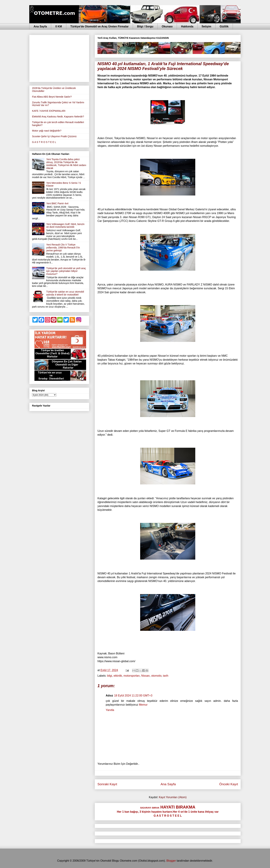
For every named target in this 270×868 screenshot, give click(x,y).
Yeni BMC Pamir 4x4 (57, 203)
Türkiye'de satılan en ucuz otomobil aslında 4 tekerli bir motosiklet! (65, 293)
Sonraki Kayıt (107, 784)
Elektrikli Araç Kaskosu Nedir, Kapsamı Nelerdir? (58, 117)
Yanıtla (110, 710)
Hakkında (187, 26)
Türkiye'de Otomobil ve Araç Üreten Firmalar (100, 26)
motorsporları (132, 676)
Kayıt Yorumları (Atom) (173, 797)
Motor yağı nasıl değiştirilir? (47, 131)
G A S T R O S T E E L (44, 142)
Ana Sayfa (40, 26)
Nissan (145, 676)
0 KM (59, 26)
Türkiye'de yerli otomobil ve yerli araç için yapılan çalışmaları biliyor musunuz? (66, 271)
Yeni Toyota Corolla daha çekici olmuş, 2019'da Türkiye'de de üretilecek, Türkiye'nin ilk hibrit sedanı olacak (66, 164)
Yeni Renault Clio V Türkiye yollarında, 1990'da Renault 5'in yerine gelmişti (63, 248)
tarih (166, 676)
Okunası (167, 26)
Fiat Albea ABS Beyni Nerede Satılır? (52, 97)
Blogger (171, 861)
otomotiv (156, 676)
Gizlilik (224, 26)
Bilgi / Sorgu (145, 26)
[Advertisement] (59, 58)
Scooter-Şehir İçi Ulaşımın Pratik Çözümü (54, 136)
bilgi (110, 676)
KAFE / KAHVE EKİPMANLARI (49, 111)
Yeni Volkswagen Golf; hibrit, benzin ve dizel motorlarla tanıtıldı (65, 226)
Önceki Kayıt (229, 784)
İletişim (207, 26)
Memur (143, 705)
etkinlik (118, 676)
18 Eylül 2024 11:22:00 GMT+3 (133, 696)
